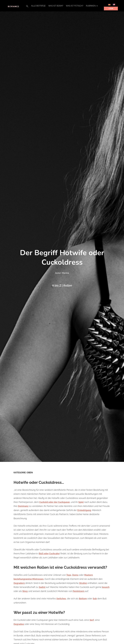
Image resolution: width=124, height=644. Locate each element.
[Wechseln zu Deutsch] (109, 4)
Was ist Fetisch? (75, 6)
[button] (27, 7)
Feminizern (79, 591)
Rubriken (91, 6)
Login (111, 9)
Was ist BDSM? (56, 6)
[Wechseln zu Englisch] (114, 4)
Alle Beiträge (38, 6)
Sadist (42, 587)
